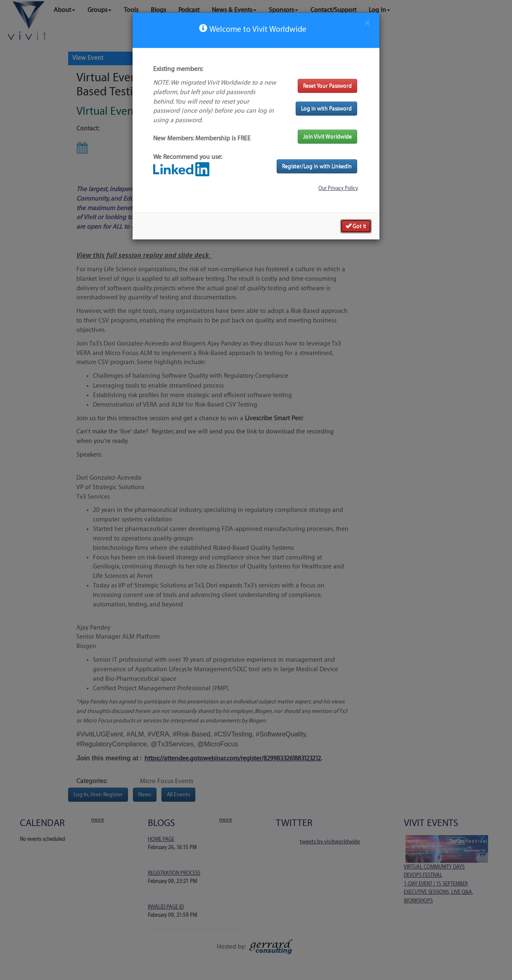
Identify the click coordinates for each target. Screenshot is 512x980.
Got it (356, 226)
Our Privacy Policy (338, 188)
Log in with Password (326, 108)
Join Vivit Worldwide (327, 136)
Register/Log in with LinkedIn (317, 166)
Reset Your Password (327, 86)
